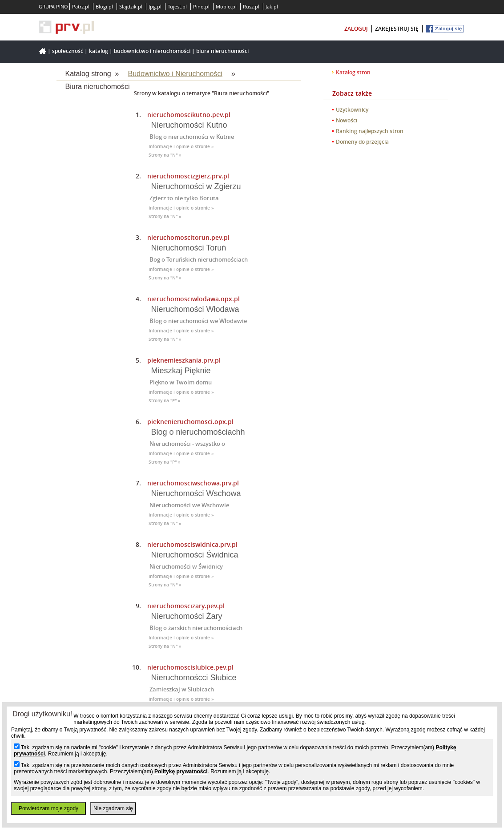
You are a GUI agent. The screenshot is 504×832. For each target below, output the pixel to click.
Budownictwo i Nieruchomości (152, 51)
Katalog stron (353, 72)
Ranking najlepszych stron (370, 131)
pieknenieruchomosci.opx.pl (190, 422)
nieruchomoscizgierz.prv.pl (188, 176)
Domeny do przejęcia (362, 142)
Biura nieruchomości (222, 51)
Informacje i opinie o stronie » (181, 147)
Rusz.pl (251, 6)
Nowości (347, 120)
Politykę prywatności (181, 771)
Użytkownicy (352, 110)
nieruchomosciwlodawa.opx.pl (194, 299)
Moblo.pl (226, 6)
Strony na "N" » (165, 155)
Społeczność (68, 51)
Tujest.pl (177, 6)
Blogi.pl (104, 6)
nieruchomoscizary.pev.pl (186, 606)
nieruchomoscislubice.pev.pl (190, 667)
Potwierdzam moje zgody (48, 808)
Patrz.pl (81, 6)
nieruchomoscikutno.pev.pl (189, 115)
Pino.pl (201, 6)
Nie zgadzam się (113, 808)
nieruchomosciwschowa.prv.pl (193, 483)
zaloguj (356, 29)
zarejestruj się (397, 29)
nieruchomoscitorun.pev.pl (188, 237)
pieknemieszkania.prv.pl (184, 360)
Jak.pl (272, 6)
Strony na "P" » (165, 401)
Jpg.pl (155, 6)
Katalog (99, 51)
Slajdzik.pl (131, 6)
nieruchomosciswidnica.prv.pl (192, 544)
